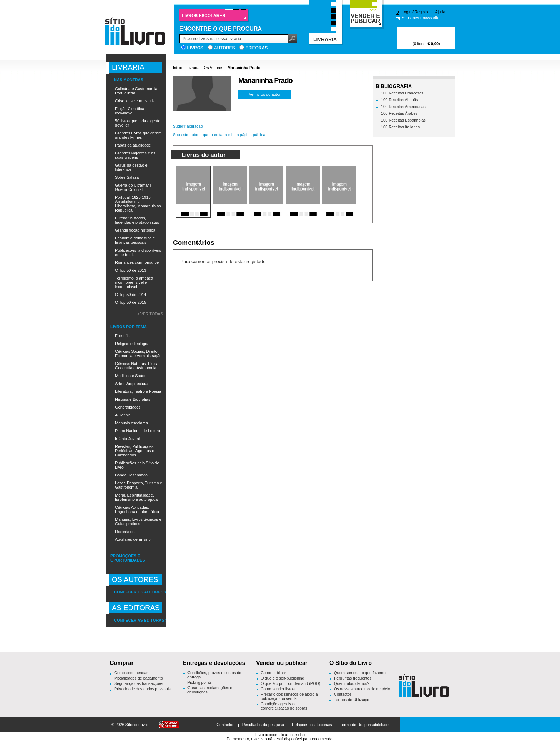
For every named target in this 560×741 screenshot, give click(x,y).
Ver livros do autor (265, 94)
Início (177, 68)
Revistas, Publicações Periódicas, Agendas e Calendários (134, 451)
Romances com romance (137, 262)
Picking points (200, 682)
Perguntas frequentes (353, 678)
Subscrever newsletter (421, 18)
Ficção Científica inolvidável (129, 111)
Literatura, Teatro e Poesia (138, 391)
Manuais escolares (131, 423)
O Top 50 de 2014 (131, 295)
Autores (224, 48)
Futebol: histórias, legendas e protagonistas (137, 220)
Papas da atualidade (133, 145)
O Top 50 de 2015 (131, 302)
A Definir (122, 415)
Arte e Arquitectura (131, 384)
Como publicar (273, 673)
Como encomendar (131, 673)
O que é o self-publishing (282, 678)
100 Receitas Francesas (402, 93)
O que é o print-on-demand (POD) (290, 683)
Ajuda (440, 12)
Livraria (193, 68)
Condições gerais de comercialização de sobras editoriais (284, 708)
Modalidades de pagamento (139, 678)
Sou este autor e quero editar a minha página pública (219, 135)
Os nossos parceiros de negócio (362, 689)
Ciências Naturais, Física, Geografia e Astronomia (137, 366)
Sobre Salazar (127, 177)
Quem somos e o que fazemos (361, 673)
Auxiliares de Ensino (133, 539)
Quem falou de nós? (352, 683)
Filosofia (122, 336)
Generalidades (128, 407)
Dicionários (125, 532)
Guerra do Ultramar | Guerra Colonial (133, 187)
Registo (421, 12)
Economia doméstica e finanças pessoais (135, 240)
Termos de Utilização (352, 700)
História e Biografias (132, 399)
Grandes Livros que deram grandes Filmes (138, 135)
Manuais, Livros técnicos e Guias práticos (138, 522)
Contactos (343, 694)
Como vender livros (278, 689)
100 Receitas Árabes (399, 113)
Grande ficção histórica (135, 230)
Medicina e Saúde (131, 376)
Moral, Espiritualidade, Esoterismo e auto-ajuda (136, 497)
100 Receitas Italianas (400, 127)
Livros (195, 48)
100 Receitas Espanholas (403, 120)
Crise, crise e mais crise (136, 101)
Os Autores (213, 68)
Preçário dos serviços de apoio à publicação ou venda (289, 696)
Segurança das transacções (139, 683)
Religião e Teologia (132, 344)
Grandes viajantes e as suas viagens (135, 155)
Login (407, 12)
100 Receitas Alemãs (399, 100)
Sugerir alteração (188, 126)
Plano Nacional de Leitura (137, 431)
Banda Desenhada (131, 475)
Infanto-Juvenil (128, 439)
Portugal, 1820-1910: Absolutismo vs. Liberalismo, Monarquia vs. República (138, 204)
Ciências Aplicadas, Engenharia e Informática (137, 509)
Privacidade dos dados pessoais (142, 689)
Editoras (256, 48)
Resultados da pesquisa (263, 725)
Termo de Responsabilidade (364, 725)
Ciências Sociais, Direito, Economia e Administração (138, 354)
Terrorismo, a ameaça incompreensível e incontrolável (134, 282)
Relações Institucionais (312, 725)
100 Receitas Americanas (403, 107)
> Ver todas (150, 314)
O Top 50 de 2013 (131, 270)
